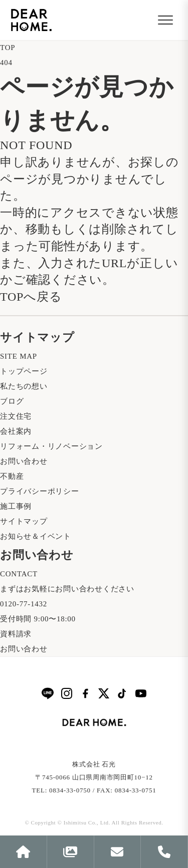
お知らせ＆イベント (36, 536)
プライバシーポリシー (40, 491)
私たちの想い (24, 386)
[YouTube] (141, 693)
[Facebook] (85, 693)
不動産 (12, 476)
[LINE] (48, 693)
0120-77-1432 (24, 604)
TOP (8, 48)
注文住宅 (16, 416)
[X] (104, 693)
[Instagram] (67, 693)
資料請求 (16, 634)
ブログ (12, 401)
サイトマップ (24, 521)
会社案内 (16, 431)
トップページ (24, 371)
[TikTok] (122, 693)
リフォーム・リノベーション (51, 446)
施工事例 (16, 506)
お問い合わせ (24, 461)
